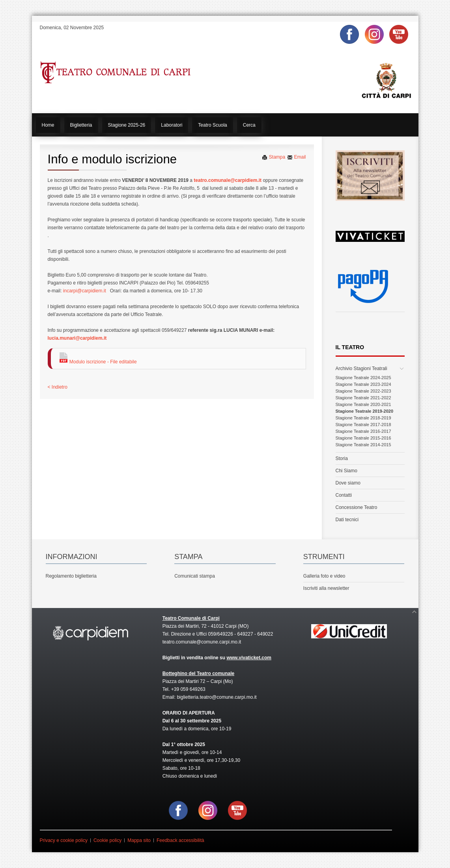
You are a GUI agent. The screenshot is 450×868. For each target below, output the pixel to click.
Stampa (274, 157)
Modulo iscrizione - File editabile (98, 362)
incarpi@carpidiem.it (85, 291)
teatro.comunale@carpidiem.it (228, 180)
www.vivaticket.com (249, 658)
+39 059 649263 (188, 689)
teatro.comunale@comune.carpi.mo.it (202, 642)
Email (296, 157)
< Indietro (58, 387)
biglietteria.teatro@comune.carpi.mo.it (217, 697)
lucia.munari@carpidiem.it (77, 338)
